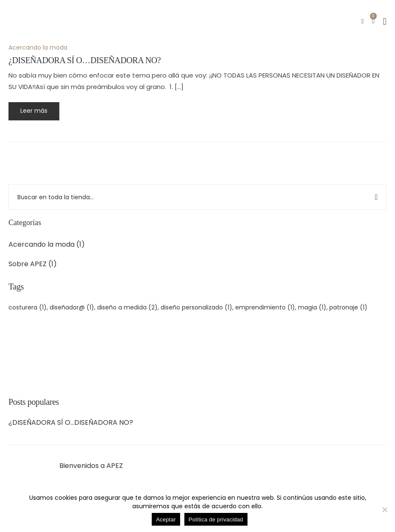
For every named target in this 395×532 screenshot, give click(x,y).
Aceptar (166, 519)
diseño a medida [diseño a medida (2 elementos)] (127, 307)
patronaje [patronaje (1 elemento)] (348, 307)
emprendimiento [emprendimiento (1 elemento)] (265, 307)
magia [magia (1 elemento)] (312, 307)
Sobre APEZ (28, 264)
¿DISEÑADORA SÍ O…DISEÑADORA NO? (71, 423)
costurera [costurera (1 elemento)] (28, 307)
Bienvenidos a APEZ (91, 466)
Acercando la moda (42, 244)
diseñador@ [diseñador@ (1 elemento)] (72, 307)
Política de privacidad (216, 519)
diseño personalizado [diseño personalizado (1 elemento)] (196, 307)
